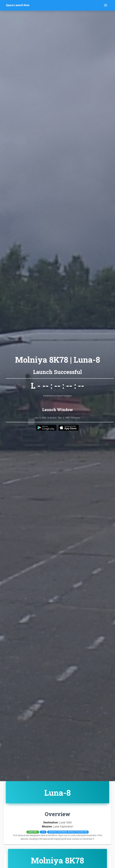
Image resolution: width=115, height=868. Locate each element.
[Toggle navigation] (106, 5)
